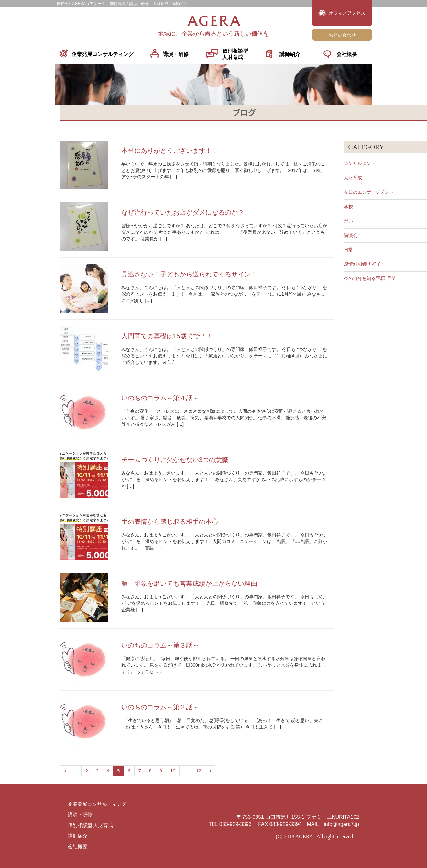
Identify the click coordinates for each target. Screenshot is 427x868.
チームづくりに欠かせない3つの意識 (175, 460)
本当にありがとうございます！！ (170, 151)
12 (199, 771)
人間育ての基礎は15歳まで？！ (167, 336)
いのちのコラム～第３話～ (160, 645)
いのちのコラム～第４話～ (160, 398)
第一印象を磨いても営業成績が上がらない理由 (189, 583)
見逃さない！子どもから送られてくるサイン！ (189, 274)
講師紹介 (290, 54)
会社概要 (347, 54)
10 (173, 771)
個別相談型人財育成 (235, 54)
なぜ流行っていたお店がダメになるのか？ (183, 212)
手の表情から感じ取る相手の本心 (170, 522)
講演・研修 (176, 54)
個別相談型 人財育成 (92, 825)
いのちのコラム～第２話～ (160, 707)
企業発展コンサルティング (103, 54)
